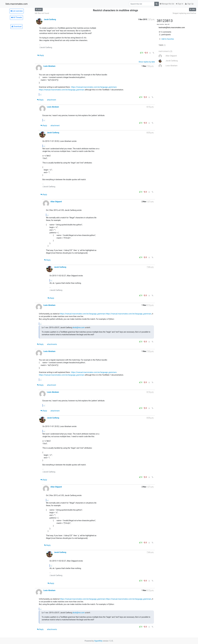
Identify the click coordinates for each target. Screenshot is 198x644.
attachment (51, 100)
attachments (52, 344)
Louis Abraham (49, 66)
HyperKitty (98, 641)
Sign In (180, 4)
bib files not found (42, 13)
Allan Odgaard (56, 202)
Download (16, 26)
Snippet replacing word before (184, 13)
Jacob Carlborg (50, 19)
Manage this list (167, 4)
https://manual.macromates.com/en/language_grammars (94, 87)
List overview (17, 11)
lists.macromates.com (17, 4)
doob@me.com (79, 327)
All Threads (16, 17)
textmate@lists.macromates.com (172, 28)
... (41, 94)
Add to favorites (166, 39)
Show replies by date (147, 62)
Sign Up (189, 4)
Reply (41, 55)
